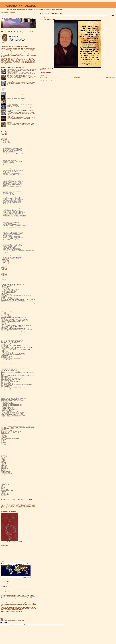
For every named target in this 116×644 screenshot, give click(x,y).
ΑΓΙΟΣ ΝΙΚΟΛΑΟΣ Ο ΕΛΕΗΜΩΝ (7, 292)
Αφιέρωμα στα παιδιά (5, 312)
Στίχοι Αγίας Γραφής (5, 410)
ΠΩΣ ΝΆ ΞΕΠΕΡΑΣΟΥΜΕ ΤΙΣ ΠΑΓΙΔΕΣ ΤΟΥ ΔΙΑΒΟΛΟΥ (12, 401)
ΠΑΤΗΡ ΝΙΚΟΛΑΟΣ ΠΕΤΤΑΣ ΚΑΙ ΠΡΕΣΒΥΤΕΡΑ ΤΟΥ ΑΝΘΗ (13, 387)
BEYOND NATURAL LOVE (8, 190)
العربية (2, 495)
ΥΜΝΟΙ (2, 430)
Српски (2, 492)
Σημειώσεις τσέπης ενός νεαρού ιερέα (8, 404)
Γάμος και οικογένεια (5, 317)
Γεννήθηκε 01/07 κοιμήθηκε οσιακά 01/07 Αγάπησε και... (13, 148)
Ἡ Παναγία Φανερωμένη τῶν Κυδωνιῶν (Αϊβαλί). (11, 222)
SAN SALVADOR (4, 482)
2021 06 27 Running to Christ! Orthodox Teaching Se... (12, 250)
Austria (2, 437)
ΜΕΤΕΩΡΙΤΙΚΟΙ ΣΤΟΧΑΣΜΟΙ (7, 361)
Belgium (3, 439)
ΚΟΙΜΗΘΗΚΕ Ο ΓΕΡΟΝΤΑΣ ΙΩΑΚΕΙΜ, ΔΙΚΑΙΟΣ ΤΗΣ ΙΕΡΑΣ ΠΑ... (14, 228)
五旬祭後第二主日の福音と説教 (9, 192)
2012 (3, 274)
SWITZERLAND (4, 485)
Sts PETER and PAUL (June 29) (9, 218)
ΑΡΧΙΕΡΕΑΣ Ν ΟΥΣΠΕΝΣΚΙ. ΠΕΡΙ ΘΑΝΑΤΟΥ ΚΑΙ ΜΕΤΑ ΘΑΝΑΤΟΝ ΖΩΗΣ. (16, 305)
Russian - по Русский (5, 480)
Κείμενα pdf (3, 351)
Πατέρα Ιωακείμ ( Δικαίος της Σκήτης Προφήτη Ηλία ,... (12, 229)
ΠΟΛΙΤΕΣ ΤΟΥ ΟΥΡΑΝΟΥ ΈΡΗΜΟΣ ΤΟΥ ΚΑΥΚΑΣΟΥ (11, 395)
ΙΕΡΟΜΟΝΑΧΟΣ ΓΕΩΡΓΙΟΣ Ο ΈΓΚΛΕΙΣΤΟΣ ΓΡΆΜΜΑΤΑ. (12, 341)
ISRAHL (3, 461)
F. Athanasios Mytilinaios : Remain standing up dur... (12, 191)
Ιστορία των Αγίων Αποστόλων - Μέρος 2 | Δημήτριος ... (13, 200)
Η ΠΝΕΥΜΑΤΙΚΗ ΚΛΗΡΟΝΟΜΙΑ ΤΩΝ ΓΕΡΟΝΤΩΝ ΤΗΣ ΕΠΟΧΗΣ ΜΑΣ (15, 333)
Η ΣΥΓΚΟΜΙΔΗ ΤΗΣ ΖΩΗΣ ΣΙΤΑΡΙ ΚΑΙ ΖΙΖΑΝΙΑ (10, 334)
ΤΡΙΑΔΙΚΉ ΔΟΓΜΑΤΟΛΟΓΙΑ (6, 429)
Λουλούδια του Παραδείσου (6, 357)
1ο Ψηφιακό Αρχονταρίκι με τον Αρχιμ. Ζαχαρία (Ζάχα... (13, 257)
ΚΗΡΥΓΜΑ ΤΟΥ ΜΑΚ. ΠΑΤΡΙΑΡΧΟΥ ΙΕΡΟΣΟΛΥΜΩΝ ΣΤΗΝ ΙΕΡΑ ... (15, 217)
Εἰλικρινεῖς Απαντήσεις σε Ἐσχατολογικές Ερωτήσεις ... (13, 196)
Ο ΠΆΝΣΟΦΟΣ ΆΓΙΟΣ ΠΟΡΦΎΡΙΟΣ (8, 371)
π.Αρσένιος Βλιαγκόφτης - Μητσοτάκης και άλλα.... (12, 210)
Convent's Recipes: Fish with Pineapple (10, 195)
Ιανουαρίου (5, 264)
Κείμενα (2, 350)
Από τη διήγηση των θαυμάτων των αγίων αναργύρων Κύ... (13, 214)
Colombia (3, 445)
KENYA (2, 463)
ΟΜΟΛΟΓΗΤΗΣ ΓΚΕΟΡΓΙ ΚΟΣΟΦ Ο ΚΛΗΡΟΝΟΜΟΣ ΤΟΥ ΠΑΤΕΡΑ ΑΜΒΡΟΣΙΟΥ (17, 376)
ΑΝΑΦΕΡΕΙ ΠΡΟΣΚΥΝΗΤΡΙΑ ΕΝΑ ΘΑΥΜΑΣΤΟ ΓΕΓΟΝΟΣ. (13, 166)
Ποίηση (2, 394)
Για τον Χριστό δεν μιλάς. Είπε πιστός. (10, 221)
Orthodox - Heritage (5, 471)
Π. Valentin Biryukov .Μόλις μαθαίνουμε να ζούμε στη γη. (12, 379)
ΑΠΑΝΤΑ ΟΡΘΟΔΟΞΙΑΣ (21, 6)
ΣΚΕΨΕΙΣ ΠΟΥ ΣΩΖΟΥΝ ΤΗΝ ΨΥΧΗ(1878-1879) (11, 405)
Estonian (3, 453)
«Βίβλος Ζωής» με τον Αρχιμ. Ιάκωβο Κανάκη (11, 254)
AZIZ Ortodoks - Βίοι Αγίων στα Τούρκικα (9, 438)
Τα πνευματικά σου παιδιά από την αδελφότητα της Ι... (12, 225)
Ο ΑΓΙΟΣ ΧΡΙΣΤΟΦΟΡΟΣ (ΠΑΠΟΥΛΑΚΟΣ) (9, 367)
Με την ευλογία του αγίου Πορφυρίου (9, 206)
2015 (3, 271)
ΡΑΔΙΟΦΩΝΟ (4, 402)
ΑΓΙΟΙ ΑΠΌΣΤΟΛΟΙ (6, 172)
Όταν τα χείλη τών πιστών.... (8, 235)
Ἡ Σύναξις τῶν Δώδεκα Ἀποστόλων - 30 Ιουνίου (11, 188)
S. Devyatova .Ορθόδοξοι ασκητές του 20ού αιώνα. (11, 481)
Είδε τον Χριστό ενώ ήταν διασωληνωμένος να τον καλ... (13, 168)
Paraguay (3, 474)
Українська (3, 493)
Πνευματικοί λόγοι (4, 393)
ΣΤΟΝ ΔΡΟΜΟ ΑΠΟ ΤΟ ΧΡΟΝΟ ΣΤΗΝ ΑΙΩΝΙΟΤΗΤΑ (11, 413)
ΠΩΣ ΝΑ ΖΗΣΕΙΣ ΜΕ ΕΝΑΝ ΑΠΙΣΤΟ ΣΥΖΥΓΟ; (10, 400)
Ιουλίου (5, 146)
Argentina (3, 435)
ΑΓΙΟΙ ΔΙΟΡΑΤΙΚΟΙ (5, 289)
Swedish (3, 484)
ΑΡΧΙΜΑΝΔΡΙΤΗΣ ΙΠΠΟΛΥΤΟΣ (7, 306)
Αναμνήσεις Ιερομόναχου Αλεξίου (7, 297)
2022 (3, 138)
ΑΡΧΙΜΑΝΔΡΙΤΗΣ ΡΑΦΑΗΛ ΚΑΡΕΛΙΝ (8, 309)
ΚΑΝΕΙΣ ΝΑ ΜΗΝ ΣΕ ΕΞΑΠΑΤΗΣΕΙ (8, 348)
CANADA (3, 442)
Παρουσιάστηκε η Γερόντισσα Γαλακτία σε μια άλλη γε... (13, 175)
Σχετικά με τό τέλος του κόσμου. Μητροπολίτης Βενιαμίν (12, 420)
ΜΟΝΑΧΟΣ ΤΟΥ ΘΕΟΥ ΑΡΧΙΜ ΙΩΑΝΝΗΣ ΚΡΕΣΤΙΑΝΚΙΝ (12, 366)
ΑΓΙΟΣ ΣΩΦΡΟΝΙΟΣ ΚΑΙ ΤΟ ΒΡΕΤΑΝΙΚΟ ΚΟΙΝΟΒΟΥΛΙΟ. (18, 75)
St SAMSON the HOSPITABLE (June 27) (10, 246)
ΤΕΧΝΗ (2, 423)
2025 (3, 135)
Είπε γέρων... (5, 156)
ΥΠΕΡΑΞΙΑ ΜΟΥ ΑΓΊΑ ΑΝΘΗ (49, 19)
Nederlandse (3, 467)
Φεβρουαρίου (6, 263)
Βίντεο (2, 314)
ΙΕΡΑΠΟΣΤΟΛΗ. (4, 340)
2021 (3, 139)
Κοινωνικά (3, 355)
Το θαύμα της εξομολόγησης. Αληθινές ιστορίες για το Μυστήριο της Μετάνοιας (16, 426)
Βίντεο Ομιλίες (4, 315)
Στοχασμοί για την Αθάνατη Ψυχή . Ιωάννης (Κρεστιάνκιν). (12, 415)
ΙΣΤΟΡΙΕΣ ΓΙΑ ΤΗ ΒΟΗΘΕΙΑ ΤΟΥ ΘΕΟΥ (9, 343)
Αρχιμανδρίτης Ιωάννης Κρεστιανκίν (8, 307)
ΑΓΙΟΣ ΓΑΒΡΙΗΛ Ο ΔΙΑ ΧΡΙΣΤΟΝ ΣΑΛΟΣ (9, 290)
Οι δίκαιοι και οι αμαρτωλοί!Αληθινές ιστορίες (10, 372)
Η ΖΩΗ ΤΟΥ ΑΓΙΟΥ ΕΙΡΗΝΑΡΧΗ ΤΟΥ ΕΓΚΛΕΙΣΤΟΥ (11, 331)
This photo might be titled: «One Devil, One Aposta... (12, 155)
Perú (2, 475)
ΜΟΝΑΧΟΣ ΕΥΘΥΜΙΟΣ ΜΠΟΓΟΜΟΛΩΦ (9, 364)
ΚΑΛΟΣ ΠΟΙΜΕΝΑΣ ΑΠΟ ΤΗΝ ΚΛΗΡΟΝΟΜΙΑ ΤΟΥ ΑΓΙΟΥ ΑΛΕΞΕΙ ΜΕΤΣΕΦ (16, 348)
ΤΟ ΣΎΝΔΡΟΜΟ (6, 186)
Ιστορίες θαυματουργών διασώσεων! (8, 344)
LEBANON (3, 465)
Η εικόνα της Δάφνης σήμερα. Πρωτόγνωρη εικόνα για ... (13, 184)
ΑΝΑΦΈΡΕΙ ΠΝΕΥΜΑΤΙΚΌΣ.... (8, 224)
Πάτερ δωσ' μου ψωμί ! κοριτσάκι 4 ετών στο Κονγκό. (12, 215)
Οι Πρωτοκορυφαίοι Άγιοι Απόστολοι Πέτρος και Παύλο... (13, 187)
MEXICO (3, 466)
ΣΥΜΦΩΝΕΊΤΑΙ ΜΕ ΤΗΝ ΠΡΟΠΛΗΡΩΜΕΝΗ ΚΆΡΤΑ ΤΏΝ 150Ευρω (15, 226)
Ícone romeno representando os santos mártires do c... (12, 234)
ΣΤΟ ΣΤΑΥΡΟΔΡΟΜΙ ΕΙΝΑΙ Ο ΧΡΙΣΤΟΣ (9, 411)
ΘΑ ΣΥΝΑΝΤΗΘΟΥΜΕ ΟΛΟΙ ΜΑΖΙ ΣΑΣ (9, 336)
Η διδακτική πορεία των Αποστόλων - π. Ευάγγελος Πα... (13, 170)
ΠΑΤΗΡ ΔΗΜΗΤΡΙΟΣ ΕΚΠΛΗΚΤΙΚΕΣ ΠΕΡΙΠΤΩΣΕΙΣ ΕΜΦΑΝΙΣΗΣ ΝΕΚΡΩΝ (16, 384)
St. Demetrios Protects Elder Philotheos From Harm (12, 159)
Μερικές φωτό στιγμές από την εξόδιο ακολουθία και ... (12, 173)
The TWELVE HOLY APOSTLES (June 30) (10, 171)
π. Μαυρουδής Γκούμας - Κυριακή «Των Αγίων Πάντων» (13, 242)
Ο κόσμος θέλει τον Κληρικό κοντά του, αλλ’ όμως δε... (12, 220)
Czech (2, 446)
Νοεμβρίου (5, 142)
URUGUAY (3, 488)
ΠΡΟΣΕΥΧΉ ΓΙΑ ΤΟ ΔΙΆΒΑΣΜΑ (13, 87)
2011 (3, 276)
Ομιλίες (2, 375)
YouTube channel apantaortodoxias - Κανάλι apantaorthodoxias (17, 18)
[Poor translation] (5, 622)
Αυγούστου (5, 145)
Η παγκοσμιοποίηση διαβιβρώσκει (9, 153)
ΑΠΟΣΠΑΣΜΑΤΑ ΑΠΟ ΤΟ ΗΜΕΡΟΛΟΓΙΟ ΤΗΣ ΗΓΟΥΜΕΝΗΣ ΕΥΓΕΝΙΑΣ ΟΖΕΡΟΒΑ (17, 303)
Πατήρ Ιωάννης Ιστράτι (5, 385)
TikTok (2, 487)
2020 (3, 265)
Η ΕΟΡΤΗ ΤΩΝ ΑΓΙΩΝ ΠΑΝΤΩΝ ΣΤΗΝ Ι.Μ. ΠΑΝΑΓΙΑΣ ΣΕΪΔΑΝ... (14, 256)
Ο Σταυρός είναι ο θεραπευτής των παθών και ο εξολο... (13, 150)
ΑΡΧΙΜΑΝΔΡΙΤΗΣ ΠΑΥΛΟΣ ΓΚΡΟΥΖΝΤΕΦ (9, 308)
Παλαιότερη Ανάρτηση (110, 77)
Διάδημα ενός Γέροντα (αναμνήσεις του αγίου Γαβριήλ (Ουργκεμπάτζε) (14, 320)
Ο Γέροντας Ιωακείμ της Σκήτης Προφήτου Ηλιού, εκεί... (13, 180)
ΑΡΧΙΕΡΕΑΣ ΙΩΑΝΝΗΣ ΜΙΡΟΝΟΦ (8, 304)
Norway (2, 470)
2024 (3, 136)
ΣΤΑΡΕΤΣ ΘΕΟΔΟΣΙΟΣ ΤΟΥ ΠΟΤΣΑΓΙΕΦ (9, 409)
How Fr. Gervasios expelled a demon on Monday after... (13, 255)
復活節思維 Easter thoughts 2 (8, 193)
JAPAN (2, 463)
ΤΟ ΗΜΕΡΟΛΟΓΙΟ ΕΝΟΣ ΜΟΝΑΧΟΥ (8, 425)
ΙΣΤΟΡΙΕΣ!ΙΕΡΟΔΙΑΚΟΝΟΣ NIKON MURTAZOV (10, 346)
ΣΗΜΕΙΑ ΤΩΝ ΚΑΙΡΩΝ (5, 403)
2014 (3, 272)
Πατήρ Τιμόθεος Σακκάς (6, 389)
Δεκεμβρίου (5, 141)
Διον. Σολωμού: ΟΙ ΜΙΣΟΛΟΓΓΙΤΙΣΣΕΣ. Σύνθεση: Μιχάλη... (13, 199)
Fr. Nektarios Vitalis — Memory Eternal (10, 160)
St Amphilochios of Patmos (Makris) (9, 164)
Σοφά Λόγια (44, 69)
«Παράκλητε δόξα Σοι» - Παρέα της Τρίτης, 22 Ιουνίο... (12, 240)
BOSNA (2, 440)
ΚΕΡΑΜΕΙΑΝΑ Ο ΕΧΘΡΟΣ (6, 352)
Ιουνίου (5, 147)
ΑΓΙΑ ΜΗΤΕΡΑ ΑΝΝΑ (5, 287)
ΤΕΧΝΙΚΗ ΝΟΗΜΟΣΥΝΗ (6, 424)
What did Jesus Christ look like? (9, 163)
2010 (3, 277)
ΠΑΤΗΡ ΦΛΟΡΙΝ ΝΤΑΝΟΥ (6, 390)
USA (2, 489)
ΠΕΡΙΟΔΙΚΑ (3, 391)
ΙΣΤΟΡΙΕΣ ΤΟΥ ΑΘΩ (5, 345)
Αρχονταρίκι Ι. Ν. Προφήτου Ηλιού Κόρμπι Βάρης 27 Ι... (13, 198)
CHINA (2, 444)
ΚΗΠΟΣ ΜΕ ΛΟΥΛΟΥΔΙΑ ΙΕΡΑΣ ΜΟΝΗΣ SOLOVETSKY (12, 353)
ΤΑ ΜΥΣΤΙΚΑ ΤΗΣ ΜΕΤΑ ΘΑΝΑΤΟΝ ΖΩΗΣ (9, 421)
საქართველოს (4, 494)
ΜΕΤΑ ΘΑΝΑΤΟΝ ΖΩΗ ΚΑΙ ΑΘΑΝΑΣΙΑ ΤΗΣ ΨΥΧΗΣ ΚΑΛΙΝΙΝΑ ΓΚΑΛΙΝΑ (15, 360)
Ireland (2, 460)
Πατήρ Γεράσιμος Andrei (6, 382)
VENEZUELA (4, 490)
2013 (3, 273)
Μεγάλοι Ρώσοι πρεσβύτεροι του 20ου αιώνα (10, 358)
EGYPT (2, 449)
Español (3, 452)
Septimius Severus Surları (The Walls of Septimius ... (12, 248)
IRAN (2, 459)
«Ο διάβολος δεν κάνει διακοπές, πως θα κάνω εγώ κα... (13, 149)
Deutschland (3, 448)
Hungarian (3, 457)
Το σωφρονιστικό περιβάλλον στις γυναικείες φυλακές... (13, 243)
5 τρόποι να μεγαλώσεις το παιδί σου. (9, 247)
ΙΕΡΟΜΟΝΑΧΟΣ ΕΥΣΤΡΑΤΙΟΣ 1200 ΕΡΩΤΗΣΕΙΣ (11, 342)
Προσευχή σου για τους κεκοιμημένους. (9, 398)
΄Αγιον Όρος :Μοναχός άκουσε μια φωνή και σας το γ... (12, 237)
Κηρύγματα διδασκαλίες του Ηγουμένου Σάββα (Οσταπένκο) (13, 354)
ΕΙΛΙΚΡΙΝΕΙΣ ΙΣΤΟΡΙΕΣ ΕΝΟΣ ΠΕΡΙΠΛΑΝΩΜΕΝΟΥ (11, 321)
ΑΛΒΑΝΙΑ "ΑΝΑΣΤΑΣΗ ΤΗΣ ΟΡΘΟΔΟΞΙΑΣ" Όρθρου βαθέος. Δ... (14, 212)
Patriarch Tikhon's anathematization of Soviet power (12, 241)
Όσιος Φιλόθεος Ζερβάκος (6, 377)
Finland (2, 454)
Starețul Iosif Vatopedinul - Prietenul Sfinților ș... (11, 239)
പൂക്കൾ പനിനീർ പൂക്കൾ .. (8, 253)
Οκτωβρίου (5, 143)
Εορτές (2, 323)
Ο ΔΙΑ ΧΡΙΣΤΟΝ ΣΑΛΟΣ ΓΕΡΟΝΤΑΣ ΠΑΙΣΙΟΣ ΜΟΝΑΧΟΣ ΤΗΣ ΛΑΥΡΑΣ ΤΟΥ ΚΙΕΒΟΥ (18, 368)
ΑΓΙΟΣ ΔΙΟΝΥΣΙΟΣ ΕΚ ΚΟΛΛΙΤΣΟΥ (8, 291)
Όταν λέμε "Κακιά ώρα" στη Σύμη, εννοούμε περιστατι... (13, 157)
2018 (3, 267)
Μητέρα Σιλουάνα (4, 362)
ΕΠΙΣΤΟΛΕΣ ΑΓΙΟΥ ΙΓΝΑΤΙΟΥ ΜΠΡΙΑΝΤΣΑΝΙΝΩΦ (11, 326)
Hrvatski (3, 456)
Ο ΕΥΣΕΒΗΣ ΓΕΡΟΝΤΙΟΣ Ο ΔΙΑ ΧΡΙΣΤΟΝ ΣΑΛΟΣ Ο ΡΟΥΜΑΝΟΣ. (14, 369)
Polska (2, 476)
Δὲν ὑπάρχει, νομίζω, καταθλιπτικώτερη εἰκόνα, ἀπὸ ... (12, 176)
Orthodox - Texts (4, 472)
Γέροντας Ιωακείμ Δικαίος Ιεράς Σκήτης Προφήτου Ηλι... (13, 183)
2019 (3, 266)
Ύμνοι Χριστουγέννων (5, 431)
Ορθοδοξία (3, 377)
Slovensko (3, 483)
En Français (3, 450)
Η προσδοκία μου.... (6, 179)
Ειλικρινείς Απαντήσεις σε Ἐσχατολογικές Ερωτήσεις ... (12, 197)
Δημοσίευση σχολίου (44, 75)
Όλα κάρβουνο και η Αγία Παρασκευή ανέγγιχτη (11, 227)
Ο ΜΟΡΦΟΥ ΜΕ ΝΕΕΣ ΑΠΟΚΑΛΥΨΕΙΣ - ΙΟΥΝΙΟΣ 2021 (13, 238)
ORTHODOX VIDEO (5, 473)
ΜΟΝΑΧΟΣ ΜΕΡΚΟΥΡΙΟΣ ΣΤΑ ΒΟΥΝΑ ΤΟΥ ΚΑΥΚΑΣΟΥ (12, 365)
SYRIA (2, 486)
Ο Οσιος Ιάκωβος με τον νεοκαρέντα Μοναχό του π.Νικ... (13, 178)
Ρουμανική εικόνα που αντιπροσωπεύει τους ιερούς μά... (13, 233)
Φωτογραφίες (4, 434)
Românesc (3, 479)
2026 (3, 134)
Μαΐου (5, 259)
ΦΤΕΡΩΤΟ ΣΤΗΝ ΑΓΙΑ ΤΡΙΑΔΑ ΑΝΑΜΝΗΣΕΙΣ (10, 432)
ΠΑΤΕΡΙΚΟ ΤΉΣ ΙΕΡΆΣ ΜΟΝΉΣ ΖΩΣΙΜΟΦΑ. (10, 381)
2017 (3, 269)
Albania (2, 434)
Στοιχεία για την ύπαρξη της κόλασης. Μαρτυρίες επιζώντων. (13, 412)
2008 (3, 279)
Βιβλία (2, 313)
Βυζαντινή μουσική (5, 316)
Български (3, 492)
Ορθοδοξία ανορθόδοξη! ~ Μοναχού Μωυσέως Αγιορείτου (13, 169)
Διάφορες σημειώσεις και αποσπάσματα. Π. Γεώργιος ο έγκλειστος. (14, 320)
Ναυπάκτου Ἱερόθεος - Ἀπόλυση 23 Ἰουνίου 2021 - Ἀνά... (13, 161)
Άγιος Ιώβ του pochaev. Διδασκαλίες (8, 291)
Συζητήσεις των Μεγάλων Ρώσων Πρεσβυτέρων (10, 416)
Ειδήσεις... (5, 177)
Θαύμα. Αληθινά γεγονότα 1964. (7, 337)
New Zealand (4, 468)
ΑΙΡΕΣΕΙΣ (3, 293)
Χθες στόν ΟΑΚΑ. (10, 116)
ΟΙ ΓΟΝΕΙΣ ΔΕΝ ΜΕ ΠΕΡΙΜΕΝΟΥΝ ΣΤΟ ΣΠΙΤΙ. (16, 99)
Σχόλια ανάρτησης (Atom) (51, 80)
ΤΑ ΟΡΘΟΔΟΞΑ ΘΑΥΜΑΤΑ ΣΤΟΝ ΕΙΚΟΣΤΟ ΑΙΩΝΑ (11, 422)
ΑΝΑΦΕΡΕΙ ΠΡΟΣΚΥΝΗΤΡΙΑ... (8, 167)
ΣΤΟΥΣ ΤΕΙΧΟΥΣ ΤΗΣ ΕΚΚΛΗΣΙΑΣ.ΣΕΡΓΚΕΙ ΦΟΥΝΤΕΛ (12, 414)
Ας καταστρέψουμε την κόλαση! (7, 310)
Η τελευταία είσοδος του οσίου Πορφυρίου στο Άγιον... (12, 202)
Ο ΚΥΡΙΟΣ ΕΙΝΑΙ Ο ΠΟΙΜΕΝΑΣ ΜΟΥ (8, 370)
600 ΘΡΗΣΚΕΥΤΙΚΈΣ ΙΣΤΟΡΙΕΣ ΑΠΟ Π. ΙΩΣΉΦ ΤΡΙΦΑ (12, 285)
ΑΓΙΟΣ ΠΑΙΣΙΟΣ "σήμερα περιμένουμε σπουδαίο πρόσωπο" (13, 181)
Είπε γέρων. (9, 122)
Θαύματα (3, 338)
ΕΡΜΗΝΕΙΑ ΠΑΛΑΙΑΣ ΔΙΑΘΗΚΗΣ (7, 327)
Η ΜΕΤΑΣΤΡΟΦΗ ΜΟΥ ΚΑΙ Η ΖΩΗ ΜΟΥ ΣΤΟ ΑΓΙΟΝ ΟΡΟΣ (13, 332)
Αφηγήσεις (3, 311)
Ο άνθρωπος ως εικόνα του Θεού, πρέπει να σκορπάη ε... (13, 182)
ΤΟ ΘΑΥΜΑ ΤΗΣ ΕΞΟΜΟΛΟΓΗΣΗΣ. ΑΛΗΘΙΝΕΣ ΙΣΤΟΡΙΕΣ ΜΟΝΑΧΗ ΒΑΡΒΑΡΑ (17, 427)
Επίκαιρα (3, 324)
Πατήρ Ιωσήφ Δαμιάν (5, 386)
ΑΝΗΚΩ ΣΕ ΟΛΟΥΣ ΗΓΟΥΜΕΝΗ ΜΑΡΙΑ (9, 298)
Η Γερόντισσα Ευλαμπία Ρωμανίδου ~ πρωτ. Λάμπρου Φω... (13, 211)
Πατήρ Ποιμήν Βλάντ (5, 388)
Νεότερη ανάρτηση (44, 77)
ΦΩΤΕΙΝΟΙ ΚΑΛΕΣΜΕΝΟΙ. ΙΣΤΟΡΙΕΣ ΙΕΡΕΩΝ (10, 433)
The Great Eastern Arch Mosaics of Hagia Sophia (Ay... (13, 245)
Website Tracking (4, 583)
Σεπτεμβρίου (6, 144)
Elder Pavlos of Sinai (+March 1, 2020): (10, 158)
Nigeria (2, 469)
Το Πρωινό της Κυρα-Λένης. (12, 81)
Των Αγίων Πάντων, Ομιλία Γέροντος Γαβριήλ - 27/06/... (13, 219)
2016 (3, 270)
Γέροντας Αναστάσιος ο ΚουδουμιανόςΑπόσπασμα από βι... (13, 154)
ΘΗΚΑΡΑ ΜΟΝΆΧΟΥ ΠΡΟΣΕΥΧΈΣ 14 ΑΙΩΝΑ (10, 339)
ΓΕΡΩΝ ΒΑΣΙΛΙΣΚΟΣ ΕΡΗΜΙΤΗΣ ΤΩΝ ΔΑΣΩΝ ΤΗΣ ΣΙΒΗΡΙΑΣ (13, 318)
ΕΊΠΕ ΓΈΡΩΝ (4, 322)
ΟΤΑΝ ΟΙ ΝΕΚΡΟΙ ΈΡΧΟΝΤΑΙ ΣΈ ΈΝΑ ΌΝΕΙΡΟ (10, 378)
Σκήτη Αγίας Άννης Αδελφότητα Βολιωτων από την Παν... (13, 232)
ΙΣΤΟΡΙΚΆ (3, 347)
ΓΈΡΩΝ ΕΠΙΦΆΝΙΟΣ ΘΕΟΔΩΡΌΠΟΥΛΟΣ (10, 230)
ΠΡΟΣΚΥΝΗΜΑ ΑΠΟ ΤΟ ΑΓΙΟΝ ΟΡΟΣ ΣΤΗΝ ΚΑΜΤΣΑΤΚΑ (12, 399)
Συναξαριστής (4, 419)
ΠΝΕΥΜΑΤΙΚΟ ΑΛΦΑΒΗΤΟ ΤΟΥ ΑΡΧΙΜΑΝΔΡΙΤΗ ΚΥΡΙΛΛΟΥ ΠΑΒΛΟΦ (15, 392)
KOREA (2, 464)
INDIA (2, 458)
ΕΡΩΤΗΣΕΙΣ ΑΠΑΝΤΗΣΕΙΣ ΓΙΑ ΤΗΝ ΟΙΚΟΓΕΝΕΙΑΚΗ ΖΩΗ (12, 328)
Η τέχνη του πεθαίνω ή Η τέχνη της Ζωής (9, 335)
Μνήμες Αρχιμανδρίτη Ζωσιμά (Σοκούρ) (9, 363)
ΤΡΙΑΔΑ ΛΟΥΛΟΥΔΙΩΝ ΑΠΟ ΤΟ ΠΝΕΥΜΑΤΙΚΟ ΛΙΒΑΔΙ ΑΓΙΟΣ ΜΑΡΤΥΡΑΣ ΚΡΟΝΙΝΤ (17, 428)
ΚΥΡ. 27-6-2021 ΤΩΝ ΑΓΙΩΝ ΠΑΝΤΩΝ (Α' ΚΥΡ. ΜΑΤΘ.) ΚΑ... (14, 189)
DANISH (3, 447)
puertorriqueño (4, 478)
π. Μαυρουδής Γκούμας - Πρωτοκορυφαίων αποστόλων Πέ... (14, 209)
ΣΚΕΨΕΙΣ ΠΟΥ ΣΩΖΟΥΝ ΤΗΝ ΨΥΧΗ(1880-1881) (11, 406)
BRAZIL (2, 441)
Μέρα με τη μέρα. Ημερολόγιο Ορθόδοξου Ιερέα (10, 359)
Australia (3, 436)
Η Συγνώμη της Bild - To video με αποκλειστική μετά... (12, 208)
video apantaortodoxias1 (6, 491)
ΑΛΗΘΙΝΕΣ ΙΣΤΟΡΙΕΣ (5, 294)
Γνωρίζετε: (3, 319)
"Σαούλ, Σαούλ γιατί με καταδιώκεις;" (9, 152)
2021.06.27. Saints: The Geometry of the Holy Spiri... (12, 203)
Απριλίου (5, 261)
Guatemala (3, 455)
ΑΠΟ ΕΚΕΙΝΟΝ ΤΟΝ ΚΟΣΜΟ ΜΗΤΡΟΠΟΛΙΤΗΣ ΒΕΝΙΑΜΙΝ (13, 300)
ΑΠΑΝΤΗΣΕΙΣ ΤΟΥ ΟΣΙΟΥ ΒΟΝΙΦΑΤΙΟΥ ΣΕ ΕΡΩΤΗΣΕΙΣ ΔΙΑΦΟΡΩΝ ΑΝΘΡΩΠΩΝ (17, 299)
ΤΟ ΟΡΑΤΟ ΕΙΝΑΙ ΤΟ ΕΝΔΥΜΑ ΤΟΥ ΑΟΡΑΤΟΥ (11, 258)
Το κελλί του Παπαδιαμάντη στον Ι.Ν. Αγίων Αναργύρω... (13, 244)
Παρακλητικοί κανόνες (5, 380)
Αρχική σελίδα (77, 77)
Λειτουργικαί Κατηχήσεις (6, 356)
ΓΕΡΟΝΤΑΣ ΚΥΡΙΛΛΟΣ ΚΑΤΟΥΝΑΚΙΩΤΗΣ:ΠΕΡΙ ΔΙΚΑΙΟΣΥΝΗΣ (14, 207)
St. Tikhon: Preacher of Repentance (9, 205)
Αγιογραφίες (3, 288)
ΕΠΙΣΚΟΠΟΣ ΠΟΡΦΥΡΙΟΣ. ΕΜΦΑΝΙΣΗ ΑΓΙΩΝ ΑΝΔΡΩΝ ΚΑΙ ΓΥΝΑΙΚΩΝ (15, 325)
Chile (2, 443)
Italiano (2, 462)
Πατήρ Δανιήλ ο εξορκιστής (6, 383)
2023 (3, 137)
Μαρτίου (5, 262)
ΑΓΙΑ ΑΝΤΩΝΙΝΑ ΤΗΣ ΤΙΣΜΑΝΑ (7, 286)
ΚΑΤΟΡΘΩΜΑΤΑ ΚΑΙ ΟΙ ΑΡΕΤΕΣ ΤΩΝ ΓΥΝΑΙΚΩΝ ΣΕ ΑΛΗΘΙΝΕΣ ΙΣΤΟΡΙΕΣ (16, 349)
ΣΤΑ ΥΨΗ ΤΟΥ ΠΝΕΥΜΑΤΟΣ (7, 407)
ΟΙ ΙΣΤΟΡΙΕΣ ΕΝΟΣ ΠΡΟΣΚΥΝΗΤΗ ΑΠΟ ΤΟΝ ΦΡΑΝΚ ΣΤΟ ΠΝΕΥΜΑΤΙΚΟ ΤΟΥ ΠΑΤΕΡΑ (18, 373)
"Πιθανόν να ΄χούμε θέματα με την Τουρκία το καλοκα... (12, 204)
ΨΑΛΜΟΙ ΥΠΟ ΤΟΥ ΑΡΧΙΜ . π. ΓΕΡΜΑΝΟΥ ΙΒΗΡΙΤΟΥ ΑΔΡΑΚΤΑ (14, 216)
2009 (3, 278)
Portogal (3, 477)
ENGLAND (3, 451)
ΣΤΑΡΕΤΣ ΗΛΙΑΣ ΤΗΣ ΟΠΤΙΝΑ (7, 408)
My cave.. (5, 165)
